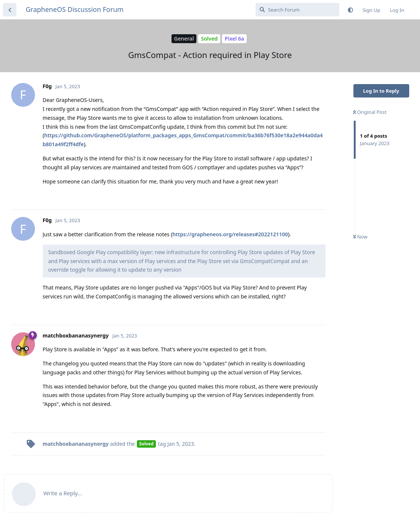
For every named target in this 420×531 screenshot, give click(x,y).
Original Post (370, 112)
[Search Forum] (297, 10)
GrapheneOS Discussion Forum (75, 9)
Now (360, 237)
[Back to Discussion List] (10, 10)
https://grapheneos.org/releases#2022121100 (230, 234)
